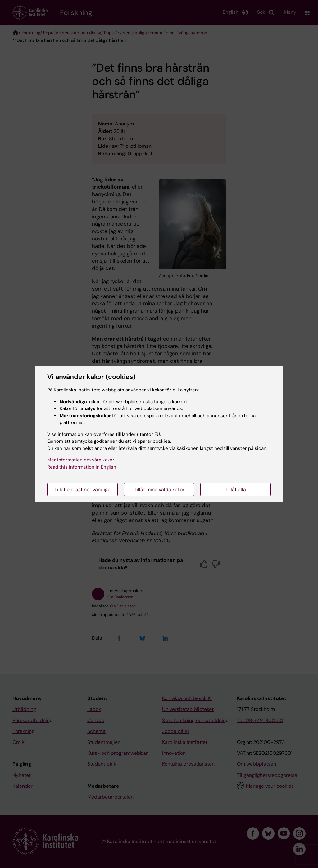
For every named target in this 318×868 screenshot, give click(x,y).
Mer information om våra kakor (81, 460)
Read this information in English (82, 467)
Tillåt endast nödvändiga (82, 490)
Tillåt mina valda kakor (159, 490)
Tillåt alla (236, 490)
